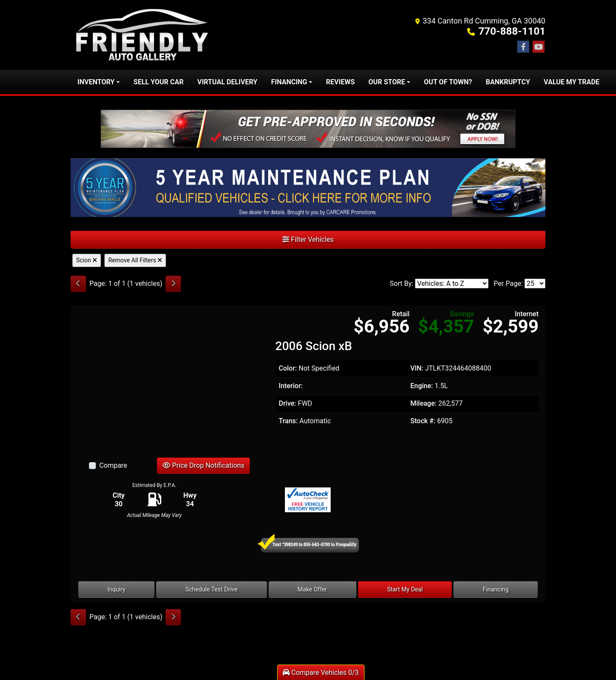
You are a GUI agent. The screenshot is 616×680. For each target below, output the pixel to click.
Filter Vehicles (308, 239)
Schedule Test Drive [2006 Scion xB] (211, 589)
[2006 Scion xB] (170, 379)
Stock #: (423, 421)
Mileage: (423, 403)
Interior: (291, 386)
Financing (496, 589)
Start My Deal (405, 589)
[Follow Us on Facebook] (523, 47)
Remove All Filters (135, 260)
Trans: (289, 421)
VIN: (417, 368)
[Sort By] (452, 284)
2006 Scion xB (314, 346)
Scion (87, 260)
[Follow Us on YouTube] (539, 47)
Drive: (288, 403)
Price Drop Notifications (203, 465)
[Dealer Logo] (143, 35)
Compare (113, 465)
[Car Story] (462, 500)
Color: (288, 368)
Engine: (422, 386)
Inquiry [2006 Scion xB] (116, 589)
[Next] (173, 284)
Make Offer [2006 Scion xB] (312, 589)
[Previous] (78, 284)
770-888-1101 (512, 31)
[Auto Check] (308, 500)
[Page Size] (535, 284)
